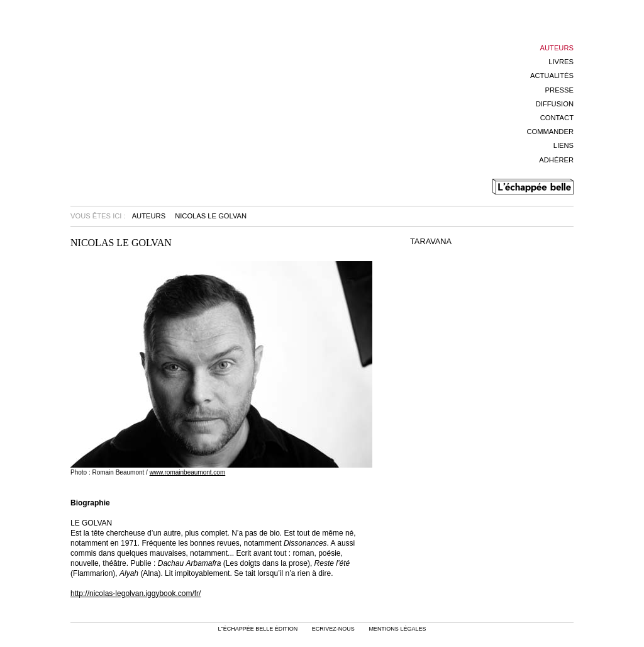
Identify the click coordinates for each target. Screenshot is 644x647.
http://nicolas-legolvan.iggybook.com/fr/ (136, 594)
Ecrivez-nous (333, 629)
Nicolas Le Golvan (211, 216)
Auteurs (557, 48)
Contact (557, 118)
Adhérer (556, 160)
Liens (563, 145)
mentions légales (397, 629)
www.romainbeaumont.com (188, 472)
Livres (561, 62)
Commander (550, 132)
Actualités (552, 76)
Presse (559, 90)
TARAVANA (431, 242)
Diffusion (555, 104)
